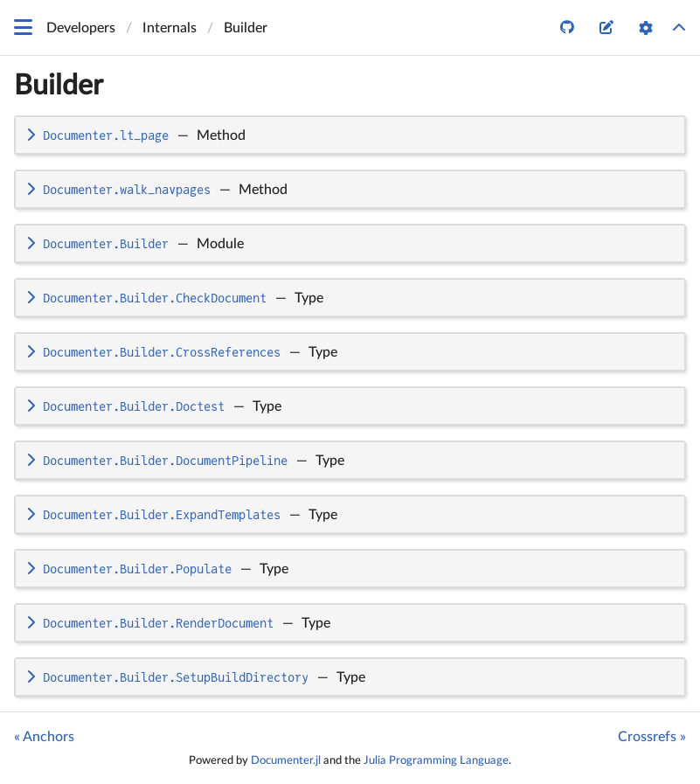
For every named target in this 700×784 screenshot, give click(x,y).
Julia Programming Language (436, 760)
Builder (59, 86)
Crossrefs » (652, 737)
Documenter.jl (286, 760)
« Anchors (44, 737)
